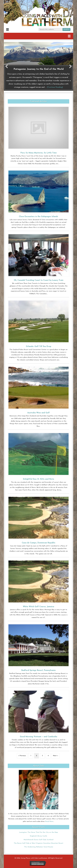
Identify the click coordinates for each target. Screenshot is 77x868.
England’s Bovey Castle (39, 836)
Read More (49, 821)
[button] (7, 66)
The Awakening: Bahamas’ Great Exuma (39, 847)
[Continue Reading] (55, 87)
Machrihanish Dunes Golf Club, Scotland (38, 840)
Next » (56, 756)
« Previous (22, 756)
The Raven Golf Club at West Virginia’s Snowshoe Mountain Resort (38, 843)
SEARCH (66, 29)
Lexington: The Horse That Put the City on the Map (38, 832)
